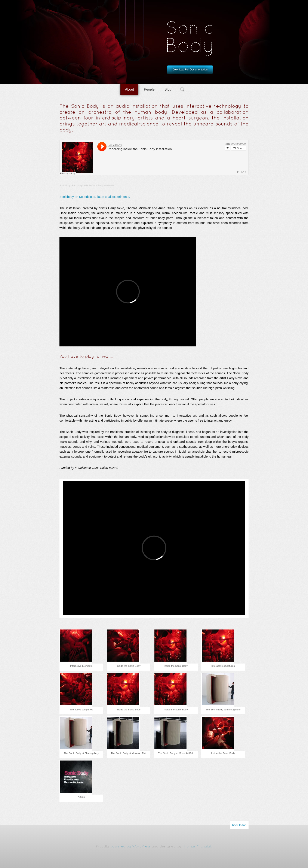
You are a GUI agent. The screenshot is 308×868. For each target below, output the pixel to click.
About (129, 89)
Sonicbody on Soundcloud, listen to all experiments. (95, 197)
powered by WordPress (130, 847)
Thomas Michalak (197, 847)
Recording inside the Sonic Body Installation (93, 186)
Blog (168, 89)
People (149, 89)
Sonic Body (65, 186)
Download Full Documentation (190, 70)
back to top (239, 825)
